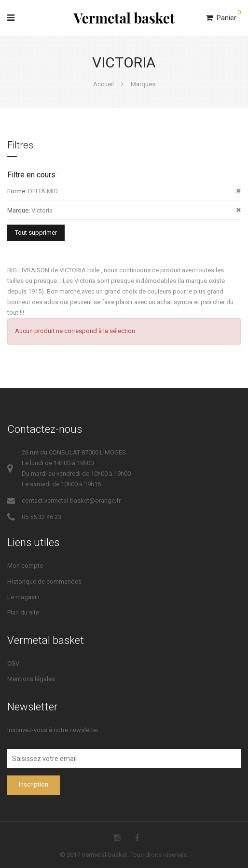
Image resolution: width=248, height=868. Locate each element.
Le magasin (23, 597)
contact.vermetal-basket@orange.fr (71, 501)
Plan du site (23, 612)
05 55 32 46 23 (41, 517)
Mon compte (25, 566)
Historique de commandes (44, 581)
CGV (13, 663)
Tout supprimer (36, 233)
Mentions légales (31, 679)
